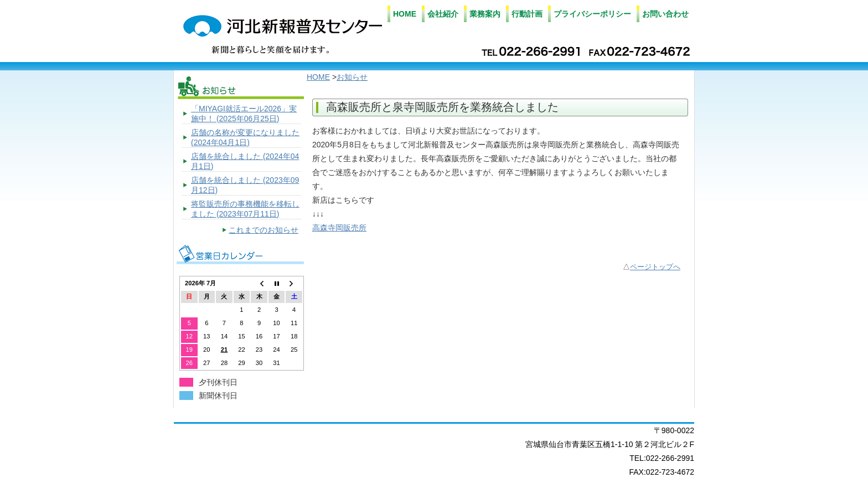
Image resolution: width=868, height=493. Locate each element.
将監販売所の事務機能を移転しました (245, 209)
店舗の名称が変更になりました (245, 137)
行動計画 (527, 14)
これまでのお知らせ (263, 230)
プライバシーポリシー (592, 14)
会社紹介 (443, 14)
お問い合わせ (665, 14)
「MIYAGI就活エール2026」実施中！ (244, 114)
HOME (405, 14)
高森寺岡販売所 (339, 228)
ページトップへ (655, 267)
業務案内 (485, 14)
